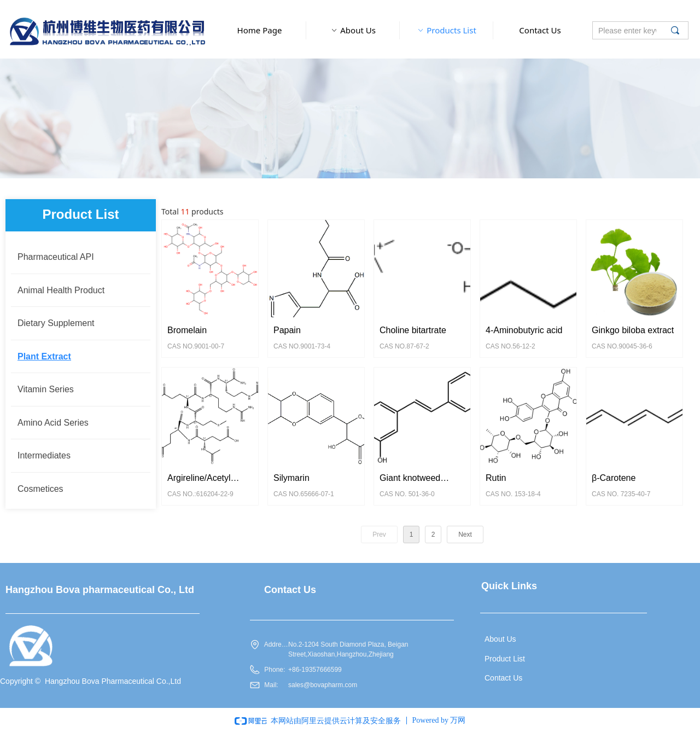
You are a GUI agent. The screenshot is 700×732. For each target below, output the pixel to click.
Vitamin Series (46, 389)
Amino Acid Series (53, 423)
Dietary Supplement (56, 323)
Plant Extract (44, 356)
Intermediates (44, 455)
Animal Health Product (61, 290)
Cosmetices (40, 489)
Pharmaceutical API (56, 257)
